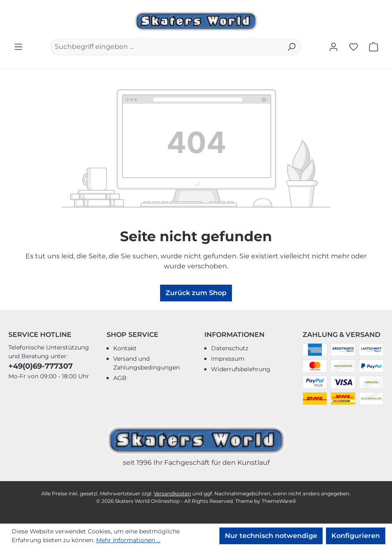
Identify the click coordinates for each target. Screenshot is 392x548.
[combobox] (166, 47)
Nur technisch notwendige (271, 536)
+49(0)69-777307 (41, 366)
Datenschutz (230, 348)
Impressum (228, 359)
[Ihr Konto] (333, 47)
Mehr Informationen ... (128, 540)
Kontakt (125, 348)
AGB (120, 378)
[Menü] (18, 47)
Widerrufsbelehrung (241, 369)
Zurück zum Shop (196, 293)
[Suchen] (291, 47)
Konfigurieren (356, 536)
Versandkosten (172, 493)
